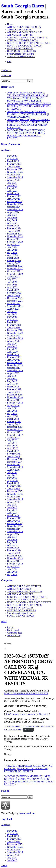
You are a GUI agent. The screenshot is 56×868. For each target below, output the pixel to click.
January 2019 (14, 392)
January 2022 (14, 295)
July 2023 (12, 247)
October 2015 (14, 497)
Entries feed (13, 630)
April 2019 (12, 384)
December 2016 (15, 459)
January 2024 (14, 231)
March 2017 (13, 451)
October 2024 (14, 207)
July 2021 (12, 311)
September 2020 (15, 338)
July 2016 (12, 472)
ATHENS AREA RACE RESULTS (24, 27)
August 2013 (13, 566)
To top (4, 865)
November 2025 (15, 172)
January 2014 (14, 553)
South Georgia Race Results (21, 54)
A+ (5, 76)
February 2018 (14, 421)
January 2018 (14, 424)
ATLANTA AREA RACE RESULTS (25, 32)
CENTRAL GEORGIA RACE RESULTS (27, 38)
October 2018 (14, 400)
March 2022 (13, 290)
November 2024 (15, 204)
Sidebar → (6, 70)
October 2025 (14, 175)
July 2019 (12, 376)
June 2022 (12, 282)
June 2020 (12, 346)
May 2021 (12, 317)
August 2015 (13, 502)
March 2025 (13, 193)
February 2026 (14, 164)
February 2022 (14, 293)
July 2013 (12, 569)
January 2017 (14, 456)
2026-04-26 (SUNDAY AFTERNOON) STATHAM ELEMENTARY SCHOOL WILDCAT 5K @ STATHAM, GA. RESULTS (26, 134)
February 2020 (14, 357)
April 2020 (12, 352)
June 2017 (12, 443)
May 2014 (12, 542)
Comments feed (15, 633)
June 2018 (12, 411)
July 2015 (12, 505)
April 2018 (12, 416)
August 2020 (13, 341)
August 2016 (13, 470)
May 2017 (12, 446)
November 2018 (15, 397)
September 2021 (15, 306)
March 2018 (13, 419)
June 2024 (12, 218)
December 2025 (15, 169)
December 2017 (15, 427)
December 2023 (15, 234)
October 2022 (14, 271)
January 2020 (14, 360)
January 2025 (14, 199)
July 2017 (12, 440)
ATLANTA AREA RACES (20, 35)
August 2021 (13, 309)
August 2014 (13, 534)
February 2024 (14, 228)
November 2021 (15, 301)
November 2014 (15, 526)
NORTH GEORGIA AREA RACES (24, 46)
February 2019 (14, 389)
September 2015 (15, 499)
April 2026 (12, 159)
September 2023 (15, 242)
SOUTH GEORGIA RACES (21, 56)
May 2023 (12, 252)
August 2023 (13, 244)
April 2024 (12, 223)
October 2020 (14, 336)
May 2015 (12, 510)
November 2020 (15, 333)
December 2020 (15, 330)
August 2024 (13, 212)
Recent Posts (8, 87)
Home (10, 24)
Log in (10, 627)
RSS (9, 61)
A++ (9, 76)
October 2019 (14, 368)
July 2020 (12, 344)
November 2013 (15, 558)
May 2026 (12, 156)
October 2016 (14, 464)
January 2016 (14, 489)
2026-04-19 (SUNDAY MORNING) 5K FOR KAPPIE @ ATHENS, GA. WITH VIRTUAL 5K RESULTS (29, 106)
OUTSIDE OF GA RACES (20, 48)
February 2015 (14, 518)
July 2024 (12, 215)
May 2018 (12, 413)
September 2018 (15, 403)
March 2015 (13, 515)
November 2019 (15, 365)
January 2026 (14, 167)
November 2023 (15, 236)
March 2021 (13, 322)
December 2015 (15, 491)
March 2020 (13, 354)
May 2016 (12, 478)
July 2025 (12, 183)
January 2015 (14, 521)
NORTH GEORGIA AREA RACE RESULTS (29, 43)
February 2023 (14, 260)
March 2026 (13, 161)
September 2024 (15, 210)
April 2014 (12, 545)
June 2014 (12, 540)
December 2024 (15, 201)
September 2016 (15, 467)
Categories (7, 580)
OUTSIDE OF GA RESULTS (21, 51)
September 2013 (15, 564)
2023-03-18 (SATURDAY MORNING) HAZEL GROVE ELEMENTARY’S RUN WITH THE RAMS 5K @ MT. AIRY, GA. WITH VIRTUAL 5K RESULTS (29, 780)
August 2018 (13, 405)
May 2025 (12, 188)
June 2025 (12, 185)
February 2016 (14, 486)
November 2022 (15, 269)
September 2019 (15, 370)
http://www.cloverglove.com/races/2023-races (27, 714)
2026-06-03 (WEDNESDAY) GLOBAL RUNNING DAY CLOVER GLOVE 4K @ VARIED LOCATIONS (28, 114)
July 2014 (12, 537)
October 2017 (14, 432)
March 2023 (13, 258)
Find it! (5, 791)
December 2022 (15, 266)
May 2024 (12, 220)
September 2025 (15, 177)
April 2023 (12, 255)
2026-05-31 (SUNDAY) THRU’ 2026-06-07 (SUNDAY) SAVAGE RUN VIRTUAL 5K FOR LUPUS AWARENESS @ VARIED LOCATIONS (28, 123)
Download (28, 730)
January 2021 (14, 328)
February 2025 (14, 196)
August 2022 (13, 277)
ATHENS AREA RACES (19, 30)
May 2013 (12, 574)
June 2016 (12, 475)
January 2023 (14, 263)
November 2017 (15, 430)
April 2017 (12, 448)
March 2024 (13, 226)
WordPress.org (14, 635)
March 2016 (13, 483)
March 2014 (13, 548)
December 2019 (15, 362)
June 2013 (12, 572)
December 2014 (15, 523)
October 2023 (14, 239)
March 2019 (13, 387)
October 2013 (14, 561)
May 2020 (12, 349)
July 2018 (12, 408)
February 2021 (14, 325)
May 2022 (12, 285)
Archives (6, 150)
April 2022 (12, 287)
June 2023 (12, 250)
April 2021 (12, 320)
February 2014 (14, 550)
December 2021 (15, 298)
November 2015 (15, 494)
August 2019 (13, 373)
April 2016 (12, 481)
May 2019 (12, 381)
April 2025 (12, 191)
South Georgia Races (23, 6)
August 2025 (13, 180)
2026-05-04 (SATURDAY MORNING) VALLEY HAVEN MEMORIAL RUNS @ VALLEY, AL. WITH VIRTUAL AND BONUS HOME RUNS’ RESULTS (28, 97)
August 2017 (13, 438)
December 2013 (15, 556)
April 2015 (12, 513)
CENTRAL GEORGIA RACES (22, 40)
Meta (4, 622)
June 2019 (12, 379)
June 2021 (12, 314)
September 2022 (15, 274)
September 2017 (15, 435)
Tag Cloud (6, 819)
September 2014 (15, 531)
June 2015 (12, 507)
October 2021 (14, 303)
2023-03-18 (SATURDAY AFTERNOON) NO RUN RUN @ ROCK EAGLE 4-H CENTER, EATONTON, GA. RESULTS (28, 768)
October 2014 (14, 529)
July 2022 (12, 279)
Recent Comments (11, 144)
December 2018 (15, 395)
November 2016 (15, 462)
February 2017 (14, 454)
